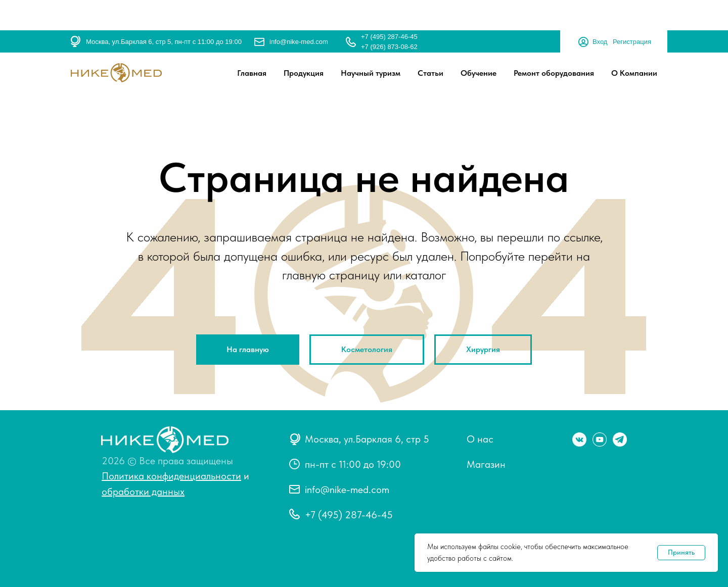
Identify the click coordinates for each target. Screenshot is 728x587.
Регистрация (632, 42)
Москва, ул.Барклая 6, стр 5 (367, 439)
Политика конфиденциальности (171, 476)
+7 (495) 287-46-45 (389, 37)
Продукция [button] (304, 73)
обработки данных (143, 492)
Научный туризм (371, 73)
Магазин (486, 464)
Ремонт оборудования (554, 73)
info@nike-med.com (299, 42)
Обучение (479, 73)
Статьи (430, 73)
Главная (252, 73)
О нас (480, 439)
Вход (600, 42)
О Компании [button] (634, 73)
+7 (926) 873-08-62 (389, 47)
